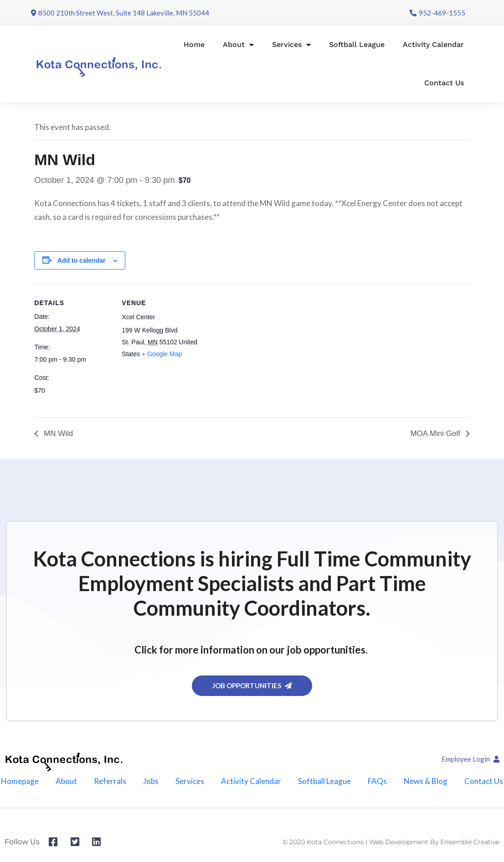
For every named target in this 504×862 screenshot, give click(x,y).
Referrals (110, 781)
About (238, 45)
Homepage (20, 781)
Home (194, 44)
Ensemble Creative (470, 842)
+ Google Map (162, 354)
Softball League (357, 44)
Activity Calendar (433, 44)
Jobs (151, 781)
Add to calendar (82, 260)
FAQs (377, 781)
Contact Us (444, 83)
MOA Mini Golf (436, 434)
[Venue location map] (257, 347)
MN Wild (57, 434)
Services (291, 45)
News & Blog (426, 781)
